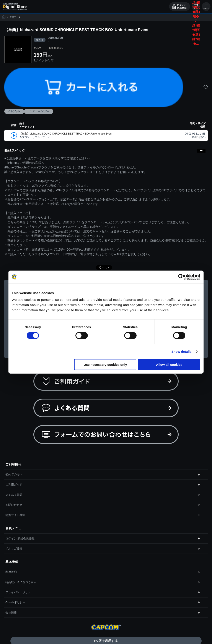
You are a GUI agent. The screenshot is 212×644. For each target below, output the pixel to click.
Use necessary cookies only (105, 365)
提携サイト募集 (15, 515)
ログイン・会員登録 (180, 7)
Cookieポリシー (15, 602)
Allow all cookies (169, 365)
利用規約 (11, 572)
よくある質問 (14, 495)
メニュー (206, 7)
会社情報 (11, 613)
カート (196, 7)
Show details (182, 351)
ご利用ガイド (14, 485)
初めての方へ (14, 474)
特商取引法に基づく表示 (21, 582)
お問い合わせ (14, 505)
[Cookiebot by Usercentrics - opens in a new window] (181, 277)
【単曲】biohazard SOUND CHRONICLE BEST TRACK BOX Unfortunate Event (66, 134)
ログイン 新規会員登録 (20, 538)
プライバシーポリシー (20, 592)
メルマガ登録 (14, 548)
